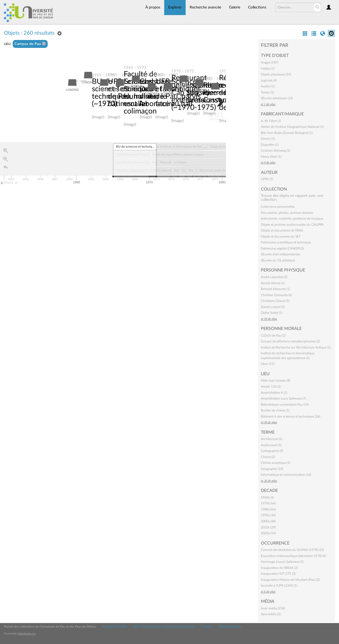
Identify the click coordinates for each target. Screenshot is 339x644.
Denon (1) (268, 139)
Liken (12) (268, 364)
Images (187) (270, 62)
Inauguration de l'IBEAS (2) (279, 568)
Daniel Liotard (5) (273, 307)
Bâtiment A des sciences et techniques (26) (291, 416)
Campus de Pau (30, 44)
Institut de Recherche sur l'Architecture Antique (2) (296, 347)
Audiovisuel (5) (271, 445)
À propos (153, 7)
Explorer (175, 7)
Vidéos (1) (268, 69)
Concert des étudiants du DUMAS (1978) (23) (292, 550)
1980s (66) (268, 509)
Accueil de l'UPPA (115, 627)
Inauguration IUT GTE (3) (278, 574)
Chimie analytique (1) (276, 463)
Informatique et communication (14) (286, 475)
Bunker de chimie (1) (275, 410)
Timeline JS (9, 183)
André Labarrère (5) (274, 277)
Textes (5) (267, 92)
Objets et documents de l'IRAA (282, 230)
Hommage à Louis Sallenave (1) (282, 562)
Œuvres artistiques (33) (277, 98)
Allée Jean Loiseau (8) (276, 380)
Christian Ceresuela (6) (276, 295)
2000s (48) (268, 521)
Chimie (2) (268, 457)
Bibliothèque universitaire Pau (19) (285, 405)
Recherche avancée (205, 7)
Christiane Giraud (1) (275, 301)
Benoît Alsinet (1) (273, 283)
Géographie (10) (272, 469)
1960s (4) (267, 497)
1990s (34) (268, 515)
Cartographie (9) (272, 451)
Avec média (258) (273, 608)
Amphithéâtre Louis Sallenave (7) (283, 398)
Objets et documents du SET (281, 237)
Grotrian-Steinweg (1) (276, 151)
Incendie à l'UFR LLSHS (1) (279, 586)
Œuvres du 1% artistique (278, 260)
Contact (207, 627)
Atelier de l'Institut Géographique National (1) (292, 127)
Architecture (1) (272, 439)
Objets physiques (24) (276, 74)
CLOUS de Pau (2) (273, 335)
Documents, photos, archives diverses (287, 213)
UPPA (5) (267, 179)
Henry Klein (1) (271, 157)
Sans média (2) (271, 614)
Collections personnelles (278, 207)
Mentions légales (230, 627)
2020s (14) (268, 533)
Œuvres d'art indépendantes (280, 254)
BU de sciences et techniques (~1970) (110, 93)
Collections (257, 7)
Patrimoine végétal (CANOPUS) (282, 248)
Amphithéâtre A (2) (274, 393)
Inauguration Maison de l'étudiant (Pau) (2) (290, 580)
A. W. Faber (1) (271, 121)
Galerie (235, 7)
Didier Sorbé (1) (272, 313)
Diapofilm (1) (270, 145)
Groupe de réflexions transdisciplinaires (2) (290, 341)
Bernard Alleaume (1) (275, 289)
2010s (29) (268, 527)
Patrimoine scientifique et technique (286, 242)
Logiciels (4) (269, 80)
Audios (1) (268, 86)
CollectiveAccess (26, 634)
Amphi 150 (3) (271, 387)
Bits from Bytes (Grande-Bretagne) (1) (287, 133)
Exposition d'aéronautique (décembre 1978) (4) (293, 556)
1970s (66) (268, 503)
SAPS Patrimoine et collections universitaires (164, 627)
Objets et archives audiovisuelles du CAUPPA (292, 225)
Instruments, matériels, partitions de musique (292, 219)
